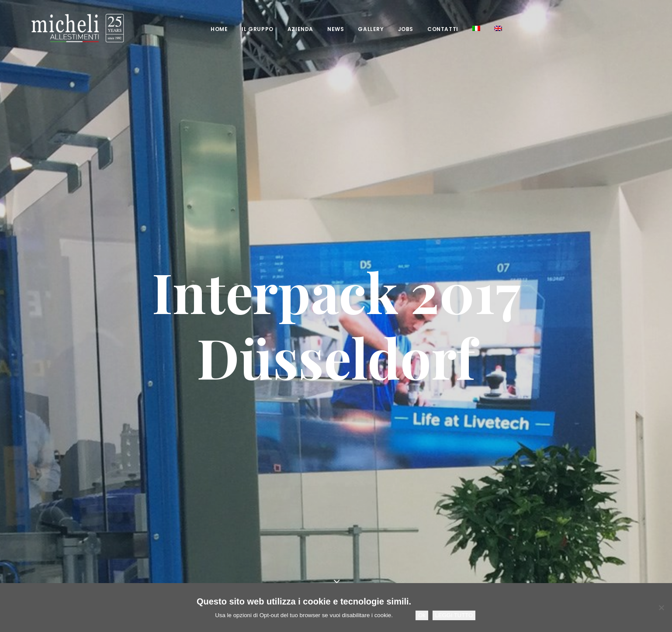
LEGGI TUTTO (454, 615)
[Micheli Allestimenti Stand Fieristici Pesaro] (62, 28)
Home (203, 29)
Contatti (427, 29)
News (320, 29)
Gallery (355, 29)
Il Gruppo (242, 29)
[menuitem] (203, 29)
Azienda (285, 29)
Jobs (390, 29)
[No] (661, 608)
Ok (422, 615)
